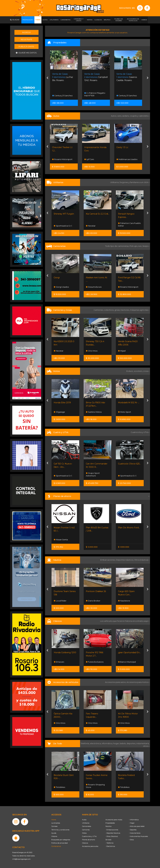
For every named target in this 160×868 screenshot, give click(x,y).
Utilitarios (86, 823)
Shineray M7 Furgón (64, 214)
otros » (146, 746)
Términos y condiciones (60, 830)
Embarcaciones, (108, 560)
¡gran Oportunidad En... (129, 652)
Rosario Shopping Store (95, 786)
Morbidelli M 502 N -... (129, 403)
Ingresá (26, 32)
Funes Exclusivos (95, 662)
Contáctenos (56, 846)
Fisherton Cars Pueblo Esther (129, 224)
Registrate (26, 39)
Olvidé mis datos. (26, 53)
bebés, (123, 743)
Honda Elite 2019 (62, 403)
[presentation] (47, 78)
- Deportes (133, 830)
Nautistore (124, 601)
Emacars (59, 662)
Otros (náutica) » (142, 560)
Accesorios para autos (90, 846)
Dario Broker (93, 601)
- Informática (134, 820)
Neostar (91, 226)
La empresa (56, 823)
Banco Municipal (127, 662)
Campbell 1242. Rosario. (98, 77)
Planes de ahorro (89, 840)
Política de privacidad (60, 843)
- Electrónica (110, 846)
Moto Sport (125, 412)
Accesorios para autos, (116, 682)
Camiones (86, 830)
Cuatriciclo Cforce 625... (129, 464)
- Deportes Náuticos (113, 833)
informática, (107, 743)
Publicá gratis (26, 46)
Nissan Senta (61, 540)
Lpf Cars (91, 159)
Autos (84, 820)
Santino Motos (94, 412)
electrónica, (96, 743)
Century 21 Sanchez (64, 96)
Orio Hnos (92, 351)
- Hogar (132, 823)
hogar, (117, 743)
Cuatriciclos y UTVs (89, 836)
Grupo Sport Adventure (93, 474)
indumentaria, (143, 743)
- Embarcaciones (112, 830)
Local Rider (60, 601)
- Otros (131, 840)
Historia (54, 836)
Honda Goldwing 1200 (65, 652)
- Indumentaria (135, 833)
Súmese (54, 826)
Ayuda (54, 833)
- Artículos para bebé (137, 826)
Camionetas (87, 826)
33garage (59, 412)
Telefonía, (85, 743)
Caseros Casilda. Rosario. (128, 77)
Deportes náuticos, (125, 560)
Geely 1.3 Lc (124, 147)
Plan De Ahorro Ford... (129, 528)
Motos (84, 833)
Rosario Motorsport (64, 159)
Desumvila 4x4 (94, 287)
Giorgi (57, 278)
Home (54, 820)
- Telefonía (109, 843)
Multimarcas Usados (128, 159)
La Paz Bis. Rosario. (64, 77)
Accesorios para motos (137, 682)
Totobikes (59, 787)
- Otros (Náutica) (112, 836)
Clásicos (85, 843)
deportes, (132, 743)
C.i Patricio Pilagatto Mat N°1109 (96, 94)
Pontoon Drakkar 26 (96, 591)
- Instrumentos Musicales (138, 836)
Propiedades (110, 823)
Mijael (122, 351)
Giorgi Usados (61, 287)
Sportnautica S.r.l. (63, 226)
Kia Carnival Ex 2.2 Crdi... (98, 214)
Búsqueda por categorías (61, 840)
